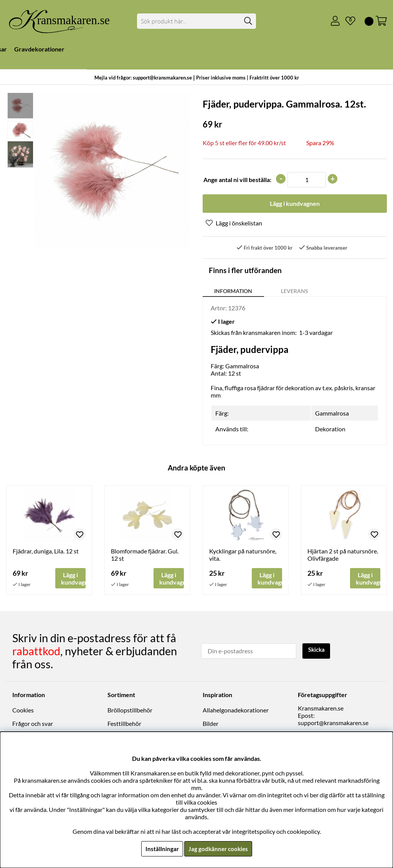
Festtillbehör (124, 724)
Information (233, 292)
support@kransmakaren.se (333, 723)
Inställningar (161, 849)
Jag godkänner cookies (218, 849)
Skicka (318, 651)
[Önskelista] (347, 21)
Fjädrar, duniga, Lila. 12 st (46, 552)
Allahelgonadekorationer (236, 711)
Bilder (211, 724)
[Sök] (196, 21)
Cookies (23, 711)
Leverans (295, 292)
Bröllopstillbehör (130, 711)
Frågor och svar (33, 724)
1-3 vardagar (316, 333)
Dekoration (330, 430)
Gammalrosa (332, 414)
